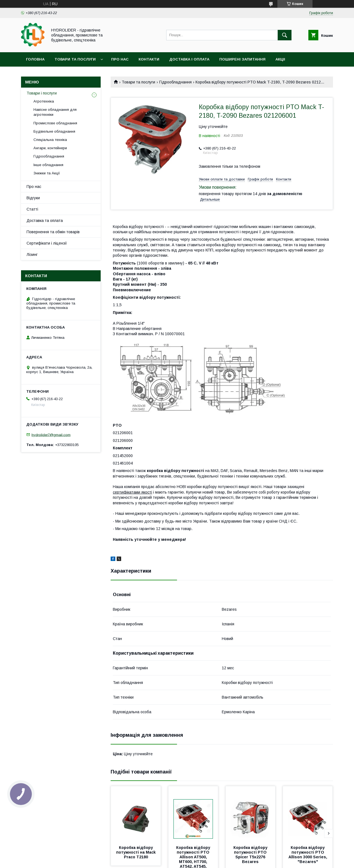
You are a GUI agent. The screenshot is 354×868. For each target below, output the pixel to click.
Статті (32, 209)
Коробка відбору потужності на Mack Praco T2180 (136, 852)
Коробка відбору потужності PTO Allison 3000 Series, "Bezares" (308, 855)
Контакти (149, 59)
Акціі (280, 59)
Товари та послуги (75, 59)
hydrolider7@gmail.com (51, 435)
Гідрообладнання (175, 82)
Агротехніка (44, 101)
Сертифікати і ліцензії (47, 243)
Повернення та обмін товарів (53, 232)
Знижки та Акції (47, 173)
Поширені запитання (242, 59)
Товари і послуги (42, 93)
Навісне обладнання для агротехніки (55, 112)
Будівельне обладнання (54, 131)
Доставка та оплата (45, 221)
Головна (35, 59)
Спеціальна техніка (50, 140)
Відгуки (33, 198)
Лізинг (32, 255)
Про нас (120, 59)
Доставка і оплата (189, 59)
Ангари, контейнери (50, 148)
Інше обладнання (48, 165)
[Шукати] (285, 35)
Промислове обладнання (55, 123)
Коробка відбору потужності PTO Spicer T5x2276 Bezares (251, 855)
